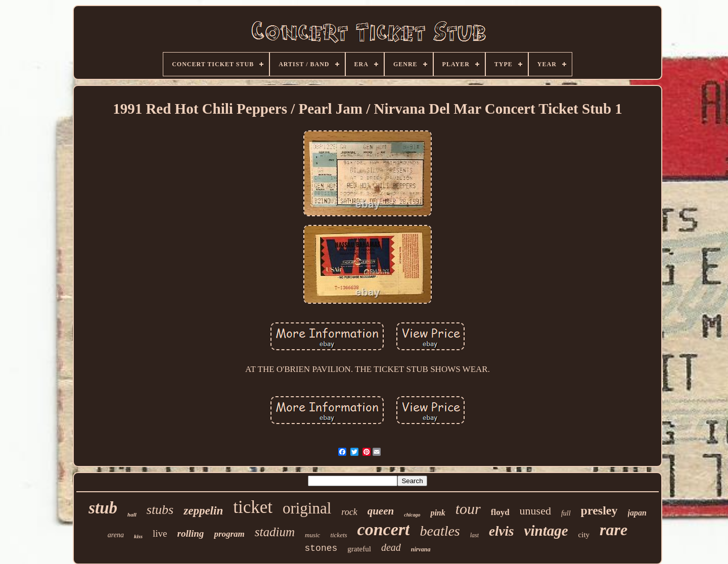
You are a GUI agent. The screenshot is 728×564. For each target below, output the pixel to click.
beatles (440, 531)
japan (637, 513)
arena (116, 535)
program (229, 534)
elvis (501, 531)
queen (381, 511)
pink (438, 513)
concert (384, 529)
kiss (138, 536)
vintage (546, 531)
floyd (500, 512)
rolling (191, 533)
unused (535, 511)
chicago (412, 515)
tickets (338, 535)
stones (321, 548)
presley (599, 510)
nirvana (421, 549)
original (307, 508)
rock (349, 512)
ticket (253, 507)
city (584, 535)
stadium (275, 532)
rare (613, 530)
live (160, 533)
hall (132, 514)
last (474, 535)
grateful (359, 549)
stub (103, 508)
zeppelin (203, 511)
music (312, 535)
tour (468, 509)
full (566, 513)
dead (391, 547)
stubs (160, 510)
